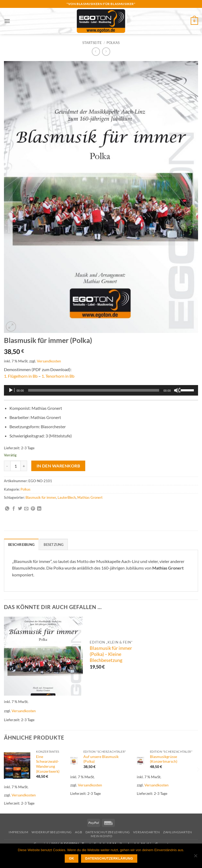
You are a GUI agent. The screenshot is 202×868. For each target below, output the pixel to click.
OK (72, 859)
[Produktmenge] (16, 466)
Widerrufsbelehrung (52, 832)
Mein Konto (102, 836)
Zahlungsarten (178, 832)
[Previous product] (106, 51)
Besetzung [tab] (54, 545)
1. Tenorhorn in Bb (58, 376)
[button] (7, 21)
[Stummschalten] (177, 390)
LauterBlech (67, 497)
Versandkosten (49, 361)
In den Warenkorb (58, 466)
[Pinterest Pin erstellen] (33, 509)
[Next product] (96, 51)
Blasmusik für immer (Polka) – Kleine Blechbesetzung (111, 654)
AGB (79, 832)
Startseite (92, 43)
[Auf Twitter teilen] (20, 509)
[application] (101, 390)
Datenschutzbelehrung (108, 832)
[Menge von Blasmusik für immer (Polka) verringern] (7, 466)
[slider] (94, 390)
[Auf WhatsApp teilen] (7, 509)
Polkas (113, 43)
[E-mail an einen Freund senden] (26, 509)
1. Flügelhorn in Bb (21, 376)
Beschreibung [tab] (21, 545)
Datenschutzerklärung (109, 859)
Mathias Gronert (90, 497)
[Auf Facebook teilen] (14, 509)
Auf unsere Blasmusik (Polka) (101, 759)
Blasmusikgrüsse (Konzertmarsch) (164, 759)
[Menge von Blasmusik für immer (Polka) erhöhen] (24, 466)
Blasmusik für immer (41, 497)
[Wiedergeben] (11, 390)
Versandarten (146, 832)
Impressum (19, 832)
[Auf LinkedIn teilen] (39, 509)
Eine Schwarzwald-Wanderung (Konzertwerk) (48, 764)
